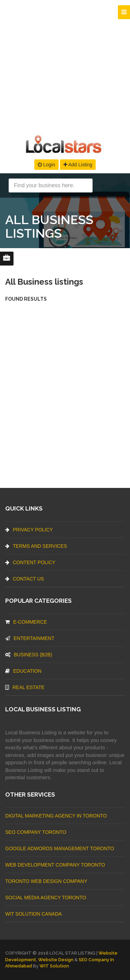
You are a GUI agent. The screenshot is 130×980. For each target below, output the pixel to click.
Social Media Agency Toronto (46, 898)
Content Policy (30, 562)
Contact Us (25, 579)
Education (23, 671)
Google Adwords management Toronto (60, 848)
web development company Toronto (55, 865)
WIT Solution (54, 966)
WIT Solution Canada (33, 914)
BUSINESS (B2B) (29, 655)
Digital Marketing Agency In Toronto (56, 816)
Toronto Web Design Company (46, 881)
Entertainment (30, 638)
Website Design (56, 960)
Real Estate (25, 687)
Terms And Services (36, 546)
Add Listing (78, 165)
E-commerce (26, 622)
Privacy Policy (29, 530)
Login (46, 165)
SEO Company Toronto (36, 832)
